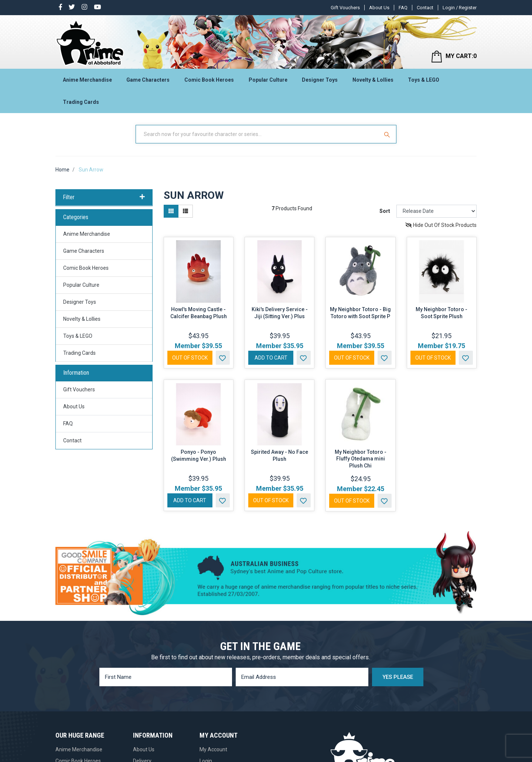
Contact (425, 8)
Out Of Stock (190, 358)
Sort (385, 211)
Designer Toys (320, 80)
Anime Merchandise (87, 80)
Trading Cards (81, 102)
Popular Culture (268, 80)
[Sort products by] (436, 211)
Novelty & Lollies (373, 80)
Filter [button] (104, 197)
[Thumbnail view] (171, 211)
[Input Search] (258, 134)
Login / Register (460, 8)
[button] (223, 358)
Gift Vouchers (345, 8)
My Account (213, 749)
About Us (379, 8)
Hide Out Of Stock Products (441, 225)
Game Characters (148, 80)
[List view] (185, 211)
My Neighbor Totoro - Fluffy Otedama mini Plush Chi (361, 459)
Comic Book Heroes (209, 80)
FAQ (403, 8)
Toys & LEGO (424, 80)
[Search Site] (388, 134)
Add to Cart (271, 358)
